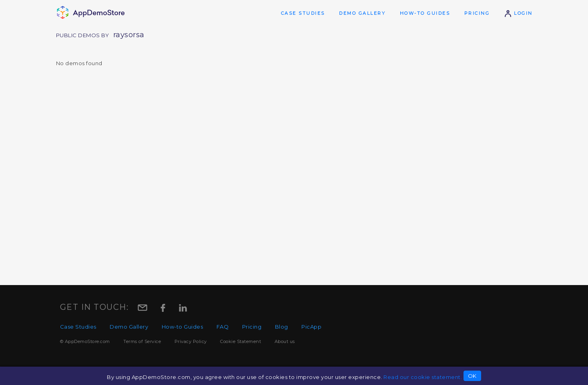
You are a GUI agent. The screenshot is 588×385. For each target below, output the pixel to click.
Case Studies (303, 13)
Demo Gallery (362, 13)
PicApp (311, 327)
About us (285, 341)
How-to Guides (425, 13)
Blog (282, 327)
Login (518, 13)
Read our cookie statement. (423, 377)
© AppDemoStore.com (85, 341)
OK (472, 376)
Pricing (477, 13)
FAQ (223, 327)
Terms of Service (142, 341)
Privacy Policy (191, 341)
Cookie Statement (241, 341)
